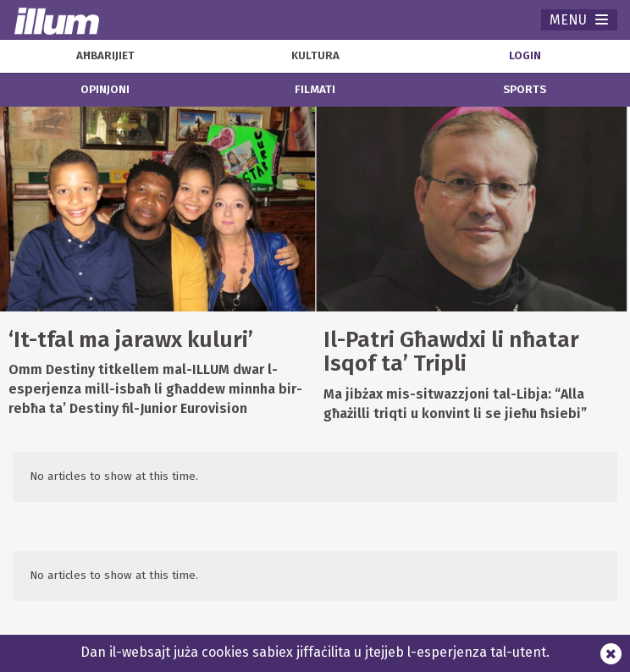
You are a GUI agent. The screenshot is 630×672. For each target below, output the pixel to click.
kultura (315, 56)
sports (525, 90)
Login (525, 56)
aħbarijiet (105, 56)
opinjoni (105, 90)
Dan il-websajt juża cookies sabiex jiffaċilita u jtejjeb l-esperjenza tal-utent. (315, 652)
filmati (315, 90)
